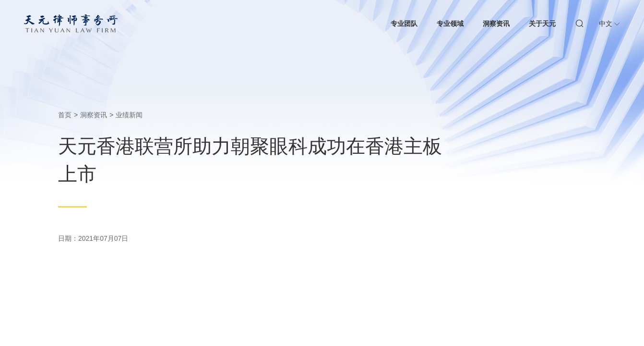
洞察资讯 (496, 24)
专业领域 (450, 24)
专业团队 (404, 24)
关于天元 (542, 24)
